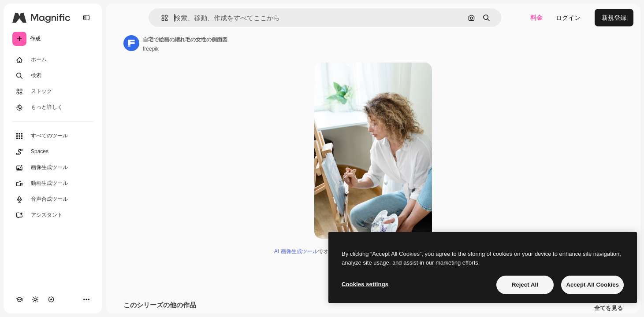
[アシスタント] (53, 215)
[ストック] (53, 92)
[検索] (53, 76)
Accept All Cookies (592, 285)
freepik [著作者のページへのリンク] (151, 49)
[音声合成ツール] (53, 199)
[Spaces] (53, 152)
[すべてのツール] (53, 136)
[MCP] (51, 299)
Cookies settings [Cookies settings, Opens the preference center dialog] (365, 284)
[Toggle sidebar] (86, 18)
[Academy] (19, 299)
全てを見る (609, 308)
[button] (161, 18)
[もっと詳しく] (53, 107)
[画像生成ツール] (53, 168)
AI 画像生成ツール (296, 251)
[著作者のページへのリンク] (131, 43)
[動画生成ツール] (53, 184)
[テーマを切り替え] (35, 299)
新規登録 (614, 18)
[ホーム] (53, 60)
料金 (536, 18)
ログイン (568, 18)
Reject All (525, 285)
